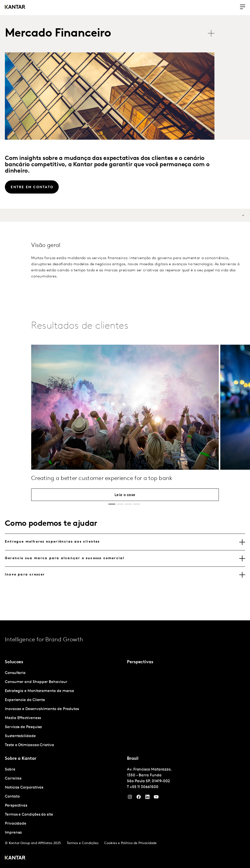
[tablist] (112, 34)
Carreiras (13, 779)
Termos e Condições (83, 843)
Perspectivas (16, 806)
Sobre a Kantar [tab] (21, 759)
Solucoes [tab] (14, 662)
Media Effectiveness (23, 718)
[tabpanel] (64, 709)
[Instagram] (130, 798)
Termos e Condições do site (29, 815)
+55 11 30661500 (144, 787)
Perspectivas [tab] (140, 662)
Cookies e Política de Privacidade (130, 843)
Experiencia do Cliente (25, 700)
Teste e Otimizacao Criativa (29, 745)
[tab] (125, 542)
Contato (12, 797)
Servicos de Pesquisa (23, 727)
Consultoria (15, 673)
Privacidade (16, 824)
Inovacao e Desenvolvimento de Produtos (42, 709)
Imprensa (13, 833)
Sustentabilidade (20, 736)
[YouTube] (147, 798)
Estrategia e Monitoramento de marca (39, 691)
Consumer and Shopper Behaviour (36, 682)
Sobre (10, 770)
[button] (112, 504)
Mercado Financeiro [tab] (58, 34)
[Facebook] (139, 798)
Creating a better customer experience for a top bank (102, 494)
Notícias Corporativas (24, 788)
